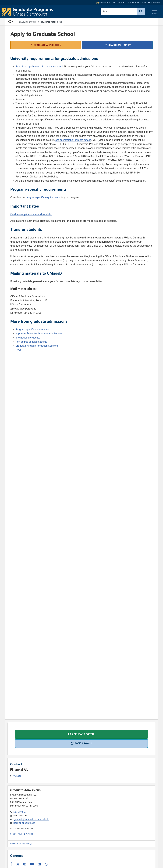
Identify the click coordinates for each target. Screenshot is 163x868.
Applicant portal (83, 734)
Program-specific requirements (33, 330)
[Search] (141, 12)
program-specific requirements (43, 198)
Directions (28, 834)
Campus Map (16, 834)
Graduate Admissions (52, 22)
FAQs (18, 350)
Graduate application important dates (31, 214)
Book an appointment (24, 823)
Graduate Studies (28, 22)
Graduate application (47, 45)
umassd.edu (103, 2)
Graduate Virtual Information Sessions (37, 346)
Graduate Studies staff (21, 844)
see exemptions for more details (73, 140)
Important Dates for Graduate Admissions (39, 334)
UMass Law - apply (119, 45)
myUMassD (154, 2)
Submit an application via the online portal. (40, 67)
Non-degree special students (31, 342)
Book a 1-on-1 (83, 743)
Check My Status (137, 2)
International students (28, 338)
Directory (119, 2)
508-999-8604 (20, 812)
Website (17, 776)
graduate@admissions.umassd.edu (32, 819)
